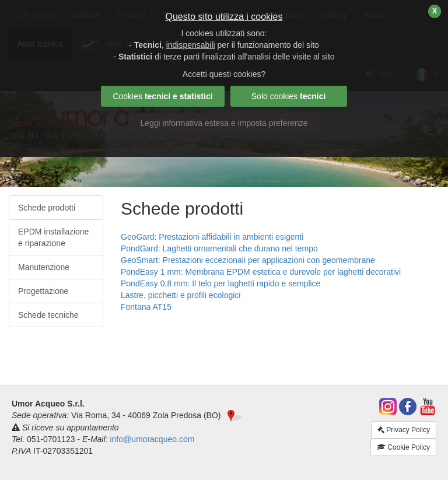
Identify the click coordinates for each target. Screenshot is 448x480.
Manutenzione (44, 267)
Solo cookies (289, 96)
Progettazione (43, 291)
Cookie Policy (403, 447)
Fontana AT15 (146, 307)
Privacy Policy (404, 430)
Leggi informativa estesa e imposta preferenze (224, 123)
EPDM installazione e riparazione (53, 237)
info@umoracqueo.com (152, 439)
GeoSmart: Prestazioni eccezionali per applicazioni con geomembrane (248, 260)
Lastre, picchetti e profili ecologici (181, 295)
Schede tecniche (48, 315)
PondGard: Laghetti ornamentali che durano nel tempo (219, 248)
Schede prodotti (47, 208)
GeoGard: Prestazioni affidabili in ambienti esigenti (212, 237)
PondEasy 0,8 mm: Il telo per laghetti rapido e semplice (220, 283)
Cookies (162, 96)
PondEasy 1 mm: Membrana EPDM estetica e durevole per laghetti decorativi (261, 272)
